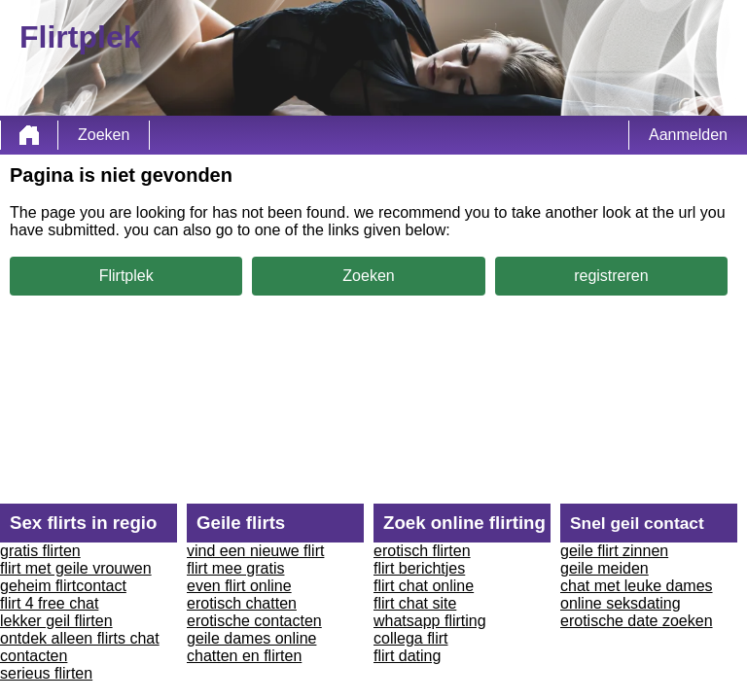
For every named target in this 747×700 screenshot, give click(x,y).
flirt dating (407, 656)
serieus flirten (46, 673)
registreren (611, 276)
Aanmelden (688, 135)
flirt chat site (415, 603)
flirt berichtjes (419, 568)
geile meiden (605, 568)
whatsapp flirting (430, 621)
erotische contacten (254, 621)
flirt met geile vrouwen (76, 568)
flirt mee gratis (235, 568)
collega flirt (410, 638)
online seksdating (621, 603)
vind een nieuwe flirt (255, 551)
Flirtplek (126, 276)
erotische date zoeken (637, 621)
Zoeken (104, 135)
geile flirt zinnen (614, 551)
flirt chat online (424, 586)
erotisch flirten (422, 551)
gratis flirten (40, 551)
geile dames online (251, 638)
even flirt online (239, 586)
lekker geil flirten (56, 621)
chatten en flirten (244, 656)
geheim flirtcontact (63, 586)
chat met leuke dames (637, 586)
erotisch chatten (242, 603)
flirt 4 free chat (49, 603)
